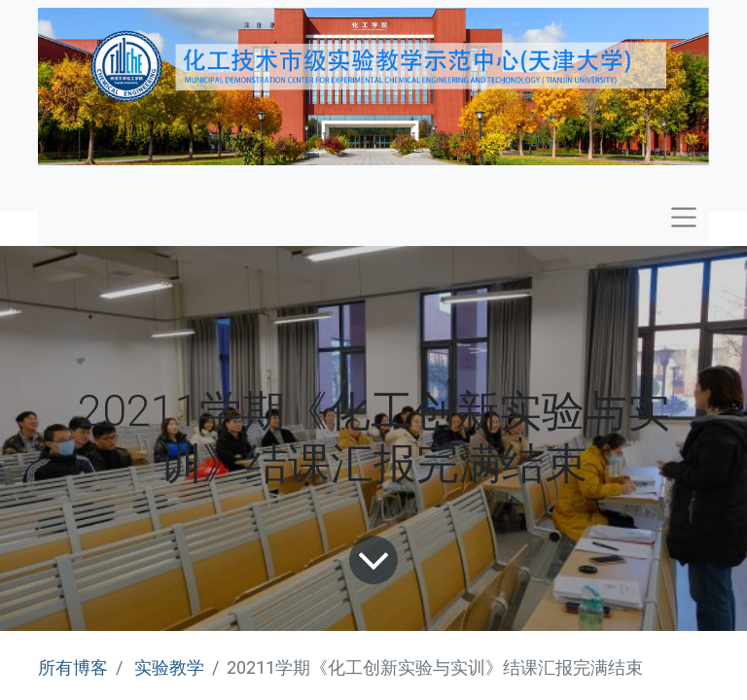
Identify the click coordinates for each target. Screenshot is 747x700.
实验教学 (169, 667)
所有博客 (73, 667)
